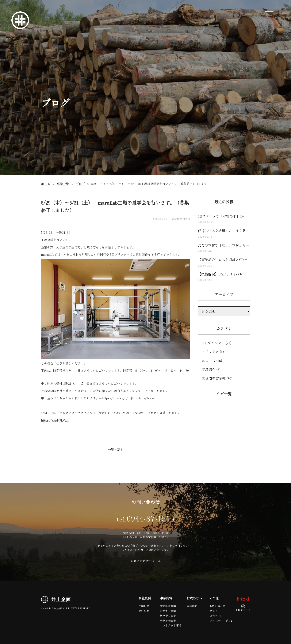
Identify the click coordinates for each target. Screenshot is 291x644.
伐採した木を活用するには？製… (224, 233)
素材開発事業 (168, 621)
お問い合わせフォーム (146, 561)
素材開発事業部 (181, 219)
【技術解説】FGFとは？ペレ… (224, 277)
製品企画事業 (168, 616)
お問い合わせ (217, 606)
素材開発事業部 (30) (217, 378)
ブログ (80, 184)
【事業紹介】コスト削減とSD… (224, 262)
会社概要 (144, 611)
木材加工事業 (168, 611)
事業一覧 (63, 184)
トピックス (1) (213, 352)
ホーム (46, 184)
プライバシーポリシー (223, 621)
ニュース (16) (212, 361)
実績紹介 (192, 606)
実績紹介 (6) (211, 369)
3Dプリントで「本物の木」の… (224, 219)
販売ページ (216, 616)
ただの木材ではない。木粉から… (224, 248)
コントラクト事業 (171, 625)
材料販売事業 (168, 606)
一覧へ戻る (116, 449)
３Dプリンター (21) (217, 343)
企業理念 (144, 606)
